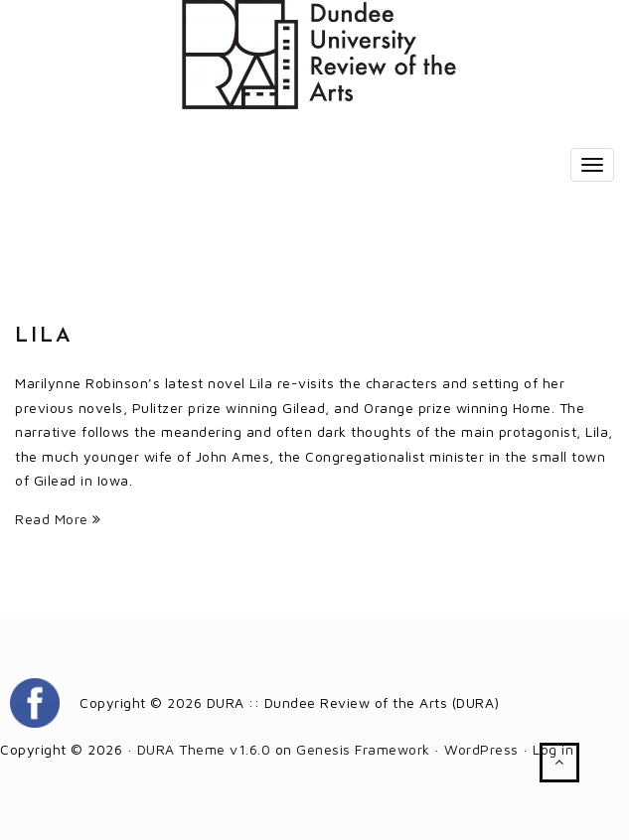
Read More (58, 519)
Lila (44, 336)
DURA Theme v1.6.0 (204, 749)
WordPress (481, 749)
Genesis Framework (363, 749)
